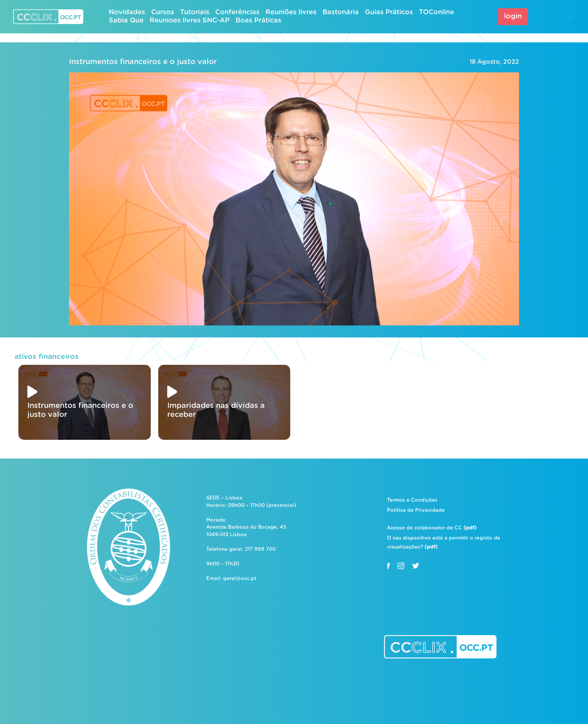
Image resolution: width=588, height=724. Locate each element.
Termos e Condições (412, 500)
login (513, 16)
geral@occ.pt (240, 579)
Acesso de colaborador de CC (432, 528)
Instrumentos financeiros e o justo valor (143, 62)
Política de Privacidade (416, 510)
